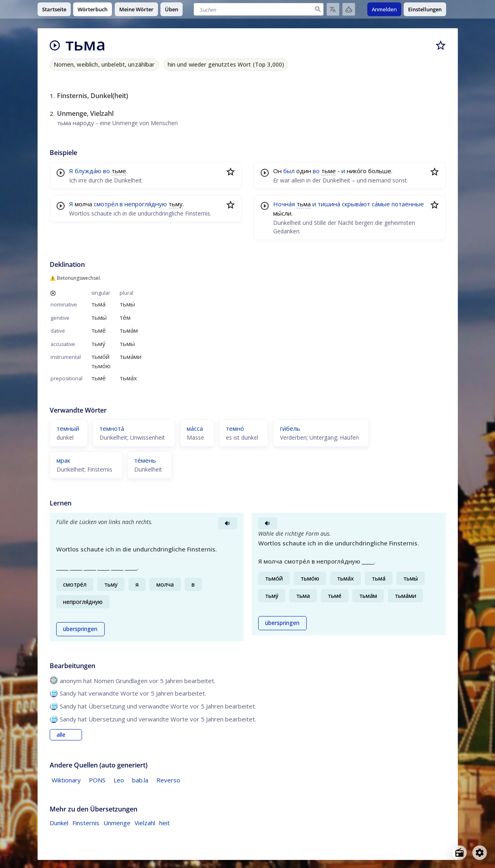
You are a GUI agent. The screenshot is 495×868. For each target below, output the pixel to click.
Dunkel (59, 823)
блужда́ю (88, 171)
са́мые (381, 204)
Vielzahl (145, 823)
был (289, 171)
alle (61, 735)
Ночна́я (284, 204)
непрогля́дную (146, 204)
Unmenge (117, 823)
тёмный (68, 428)
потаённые (408, 204)
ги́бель (290, 428)
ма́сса (195, 428)
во (106, 171)
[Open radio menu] (459, 853)
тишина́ (329, 204)
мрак (63, 460)
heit (164, 823)
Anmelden (384, 9)
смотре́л (106, 204)
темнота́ (112, 428)
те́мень (145, 460)
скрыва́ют (356, 204)
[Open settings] (480, 853)
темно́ (235, 428)
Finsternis (86, 823)
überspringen (80, 629)
